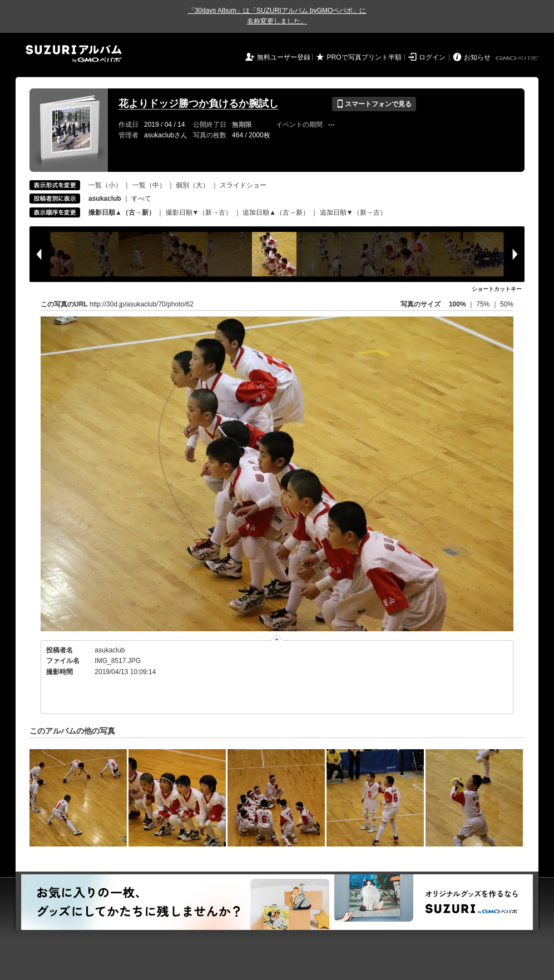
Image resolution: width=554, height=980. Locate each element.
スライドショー (243, 185)
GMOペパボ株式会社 (518, 58)
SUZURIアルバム (74, 54)
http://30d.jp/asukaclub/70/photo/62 (142, 304)
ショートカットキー (497, 289)
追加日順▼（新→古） (353, 212)
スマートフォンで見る (374, 104)
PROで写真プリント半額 (364, 57)
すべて (141, 199)
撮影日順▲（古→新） (122, 212)
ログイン (432, 57)
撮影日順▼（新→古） (199, 212)
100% (457, 304)
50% (507, 304)
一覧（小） (105, 185)
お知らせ (477, 57)
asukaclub (110, 650)
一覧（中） (149, 185)
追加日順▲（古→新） (276, 212)
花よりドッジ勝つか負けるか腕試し (199, 103)
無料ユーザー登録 (284, 57)
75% (484, 304)
